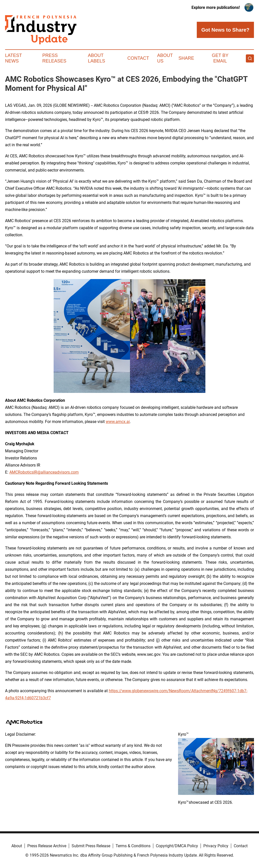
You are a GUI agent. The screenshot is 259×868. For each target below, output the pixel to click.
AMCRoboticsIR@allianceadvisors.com (44, 472)
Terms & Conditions (133, 846)
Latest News (13, 58)
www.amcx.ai (118, 422)
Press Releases (54, 58)
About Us (165, 58)
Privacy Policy (216, 846)
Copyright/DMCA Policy (177, 846)
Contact (138, 58)
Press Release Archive (47, 846)
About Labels (97, 58)
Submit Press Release (91, 846)
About (17, 846)
